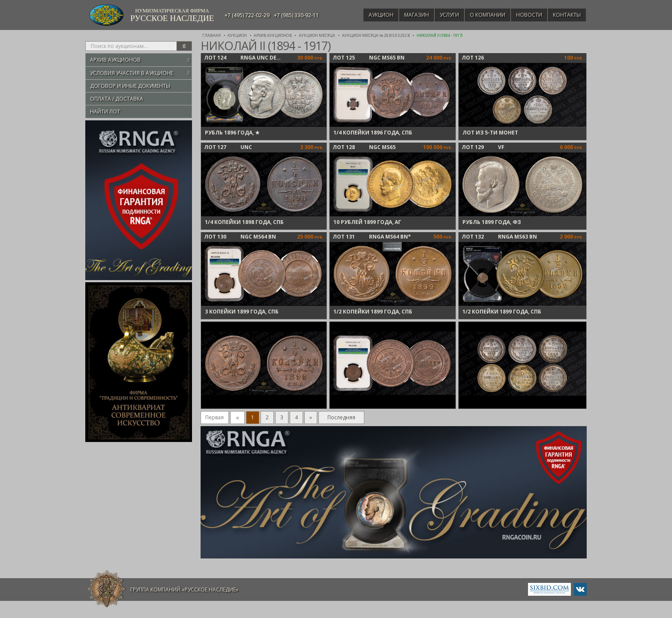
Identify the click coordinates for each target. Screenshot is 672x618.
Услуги (441, 15)
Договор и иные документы (130, 86)
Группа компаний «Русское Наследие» (184, 590)
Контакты (565, 15)
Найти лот (105, 112)
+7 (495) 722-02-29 (247, 15)
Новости (526, 15)
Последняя (341, 417)
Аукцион (369, 15)
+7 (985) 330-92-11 (296, 15)
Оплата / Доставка (117, 99)
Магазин (406, 15)
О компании (481, 15)
